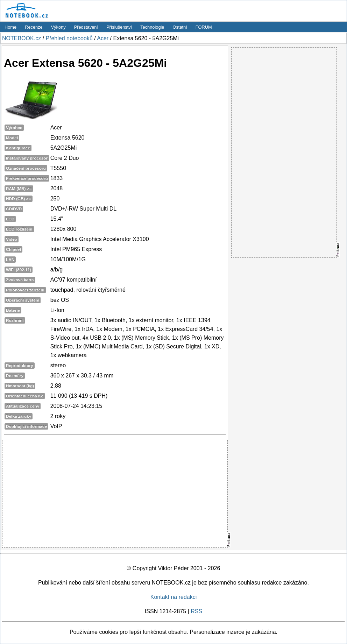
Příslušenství (119, 27)
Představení (86, 27)
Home (10, 27)
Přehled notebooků (69, 38)
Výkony (58, 27)
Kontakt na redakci (174, 597)
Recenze (34, 27)
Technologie (152, 27)
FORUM (204, 27)
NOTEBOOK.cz (22, 38)
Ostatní (180, 27)
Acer (103, 38)
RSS (196, 611)
